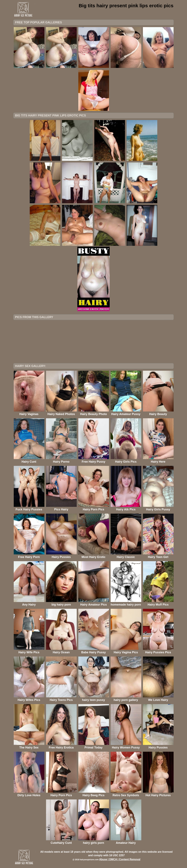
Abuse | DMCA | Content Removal (120, 859)
